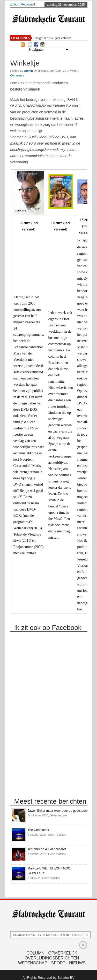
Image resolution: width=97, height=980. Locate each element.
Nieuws (77, 963)
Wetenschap (33, 963)
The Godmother (39, 830)
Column (36, 953)
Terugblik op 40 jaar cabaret (52, 38)
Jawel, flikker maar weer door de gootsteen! (58, 811)
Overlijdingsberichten (52, 958)
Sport (58, 963)
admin (29, 71)
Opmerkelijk (63, 953)
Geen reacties (58, 815)
